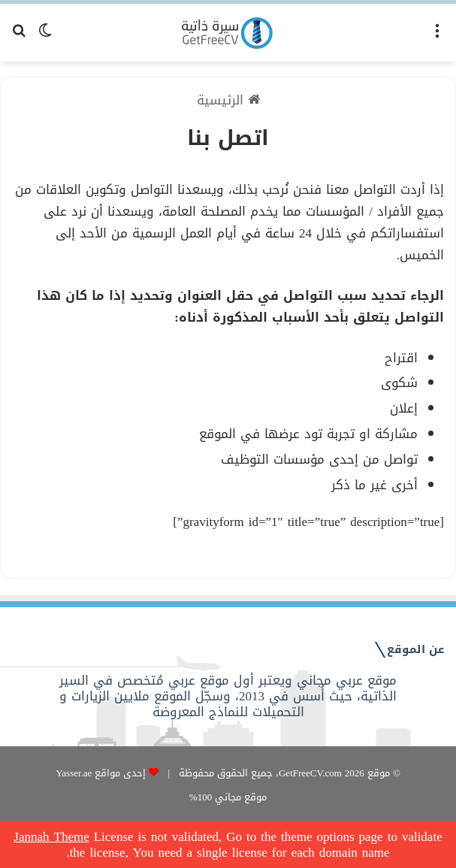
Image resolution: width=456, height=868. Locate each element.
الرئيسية (228, 100)
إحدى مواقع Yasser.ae (101, 773)
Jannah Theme (51, 836)
